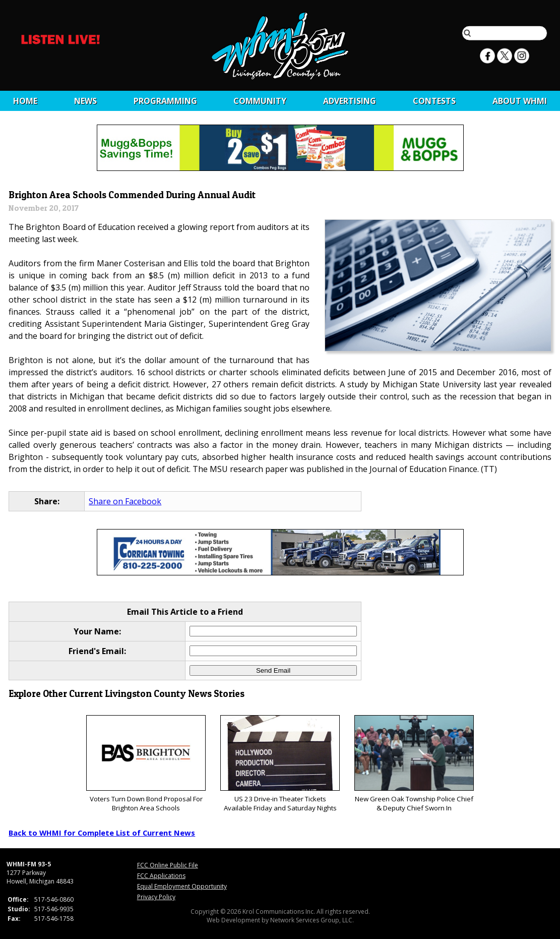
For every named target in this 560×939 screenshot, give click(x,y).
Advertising (350, 101)
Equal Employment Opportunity (182, 886)
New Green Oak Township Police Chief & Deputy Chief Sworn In (414, 764)
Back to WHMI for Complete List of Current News (102, 833)
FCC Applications (161, 876)
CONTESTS (434, 101)
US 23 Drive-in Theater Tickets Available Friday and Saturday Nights (280, 764)
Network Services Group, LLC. (312, 920)
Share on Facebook (125, 501)
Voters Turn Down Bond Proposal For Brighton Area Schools (146, 764)
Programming (165, 101)
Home (25, 101)
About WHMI (520, 101)
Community (260, 101)
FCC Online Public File (168, 865)
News (85, 101)
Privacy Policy (156, 897)
